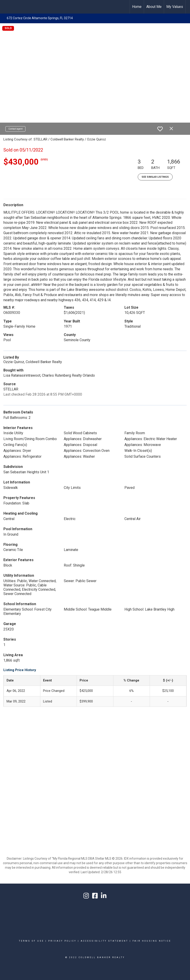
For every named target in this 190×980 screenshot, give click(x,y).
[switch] (160, 129)
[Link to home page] (95, 7)
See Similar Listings (155, 177)
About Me (154, 7)
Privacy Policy (62, 941)
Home (137, 7)
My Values (175, 7)
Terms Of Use (31, 941)
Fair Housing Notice (152, 941)
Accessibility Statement (104, 941)
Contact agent (15, 129)
